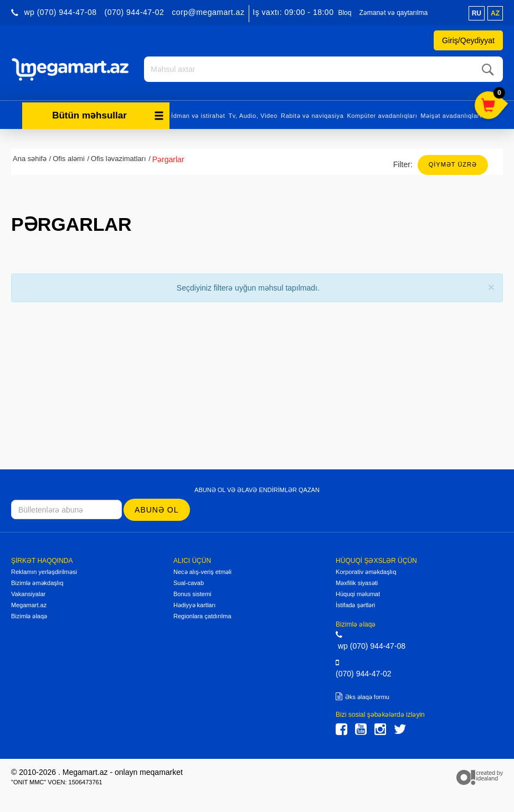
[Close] (491, 286)
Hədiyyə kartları (194, 604)
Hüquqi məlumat (358, 593)
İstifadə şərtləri (355, 604)
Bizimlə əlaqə (29, 616)
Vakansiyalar (28, 593)
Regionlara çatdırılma (202, 616)
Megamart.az (29, 604)
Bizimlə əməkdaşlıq (37, 582)
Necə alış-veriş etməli (202, 571)
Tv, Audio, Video (253, 115)
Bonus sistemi (192, 593)
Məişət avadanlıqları (451, 115)
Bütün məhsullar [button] (108, 115)
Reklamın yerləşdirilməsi (44, 571)
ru (477, 13)
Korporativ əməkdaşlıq (366, 571)
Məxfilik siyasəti (357, 582)
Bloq (345, 13)
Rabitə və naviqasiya (312, 115)
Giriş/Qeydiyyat (468, 40)
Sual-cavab (189, 582)
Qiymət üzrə (453, 164)
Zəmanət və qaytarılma (393, 13)
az (495, 13)
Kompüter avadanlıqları (382, 115)
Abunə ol (156, 509)
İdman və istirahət (198, 115)
